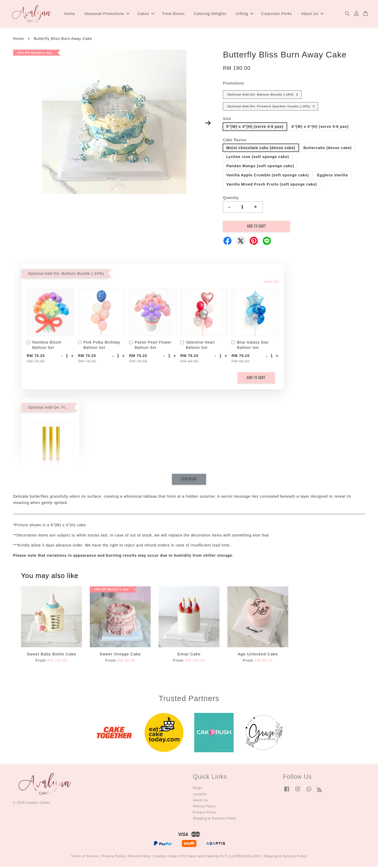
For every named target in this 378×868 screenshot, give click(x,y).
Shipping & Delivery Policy (215, 820)
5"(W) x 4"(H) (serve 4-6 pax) (255, 128)
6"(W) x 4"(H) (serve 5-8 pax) (320, 128)
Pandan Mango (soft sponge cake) (260, 167)
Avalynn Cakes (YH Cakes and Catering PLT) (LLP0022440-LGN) (207, 858)
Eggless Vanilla (332, 176)
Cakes (146, 14)
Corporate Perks (277, 14)
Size (227, 120)
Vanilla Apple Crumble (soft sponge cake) (268, 176)
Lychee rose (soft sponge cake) (258, 158)
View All (271, 283)
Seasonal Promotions (107, 14)
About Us (312, 14)
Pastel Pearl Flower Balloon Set (150, 346)
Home (70, 14)
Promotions (233, 85)
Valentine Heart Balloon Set (198, 346)
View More (189, 480)
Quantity (231, 199)
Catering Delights (210, 14)
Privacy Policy (204, 814)
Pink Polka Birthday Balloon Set (99, 346)
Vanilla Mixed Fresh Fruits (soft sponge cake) (272, 185)
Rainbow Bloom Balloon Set (44, 346)
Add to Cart (256, 379)
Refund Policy (204, 807)
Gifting (245, 14)
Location (200, 795)
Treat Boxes (174, 14)
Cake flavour (235, 141)
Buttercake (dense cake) (328, 149)
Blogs (198, 789)
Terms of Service (85, 858)
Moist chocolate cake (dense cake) (261, 149)
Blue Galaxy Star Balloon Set (250, 346)
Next (208, 124)
